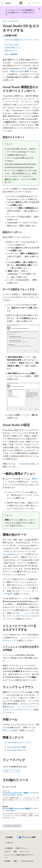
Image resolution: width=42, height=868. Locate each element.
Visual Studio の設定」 (28, 464)
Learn (5, 21)
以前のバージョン (22, 848)
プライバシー (24, 851)
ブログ (7, 851)
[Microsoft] (21, 3)
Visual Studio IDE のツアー (17, 750)
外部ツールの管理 (10, 730)
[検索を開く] (29, 3)
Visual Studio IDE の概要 (16, 747)
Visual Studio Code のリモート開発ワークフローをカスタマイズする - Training (21, 794)
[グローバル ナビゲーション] (2, 3)
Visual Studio (13, 21)
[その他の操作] (37, 21)
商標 (15, 861)
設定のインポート (12, 179)
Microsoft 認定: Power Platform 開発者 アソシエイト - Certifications (20, 809)
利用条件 (8, 861)
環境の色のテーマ (11, 51)
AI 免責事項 (9, 848)
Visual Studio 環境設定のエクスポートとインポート (22, 41)
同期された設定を (17, 71)
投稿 (15, 851)
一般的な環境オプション (13, 48)
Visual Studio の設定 (12, 45)
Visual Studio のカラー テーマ (14, 554)
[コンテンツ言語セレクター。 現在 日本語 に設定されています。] (9, 837)
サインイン (36, 3)
